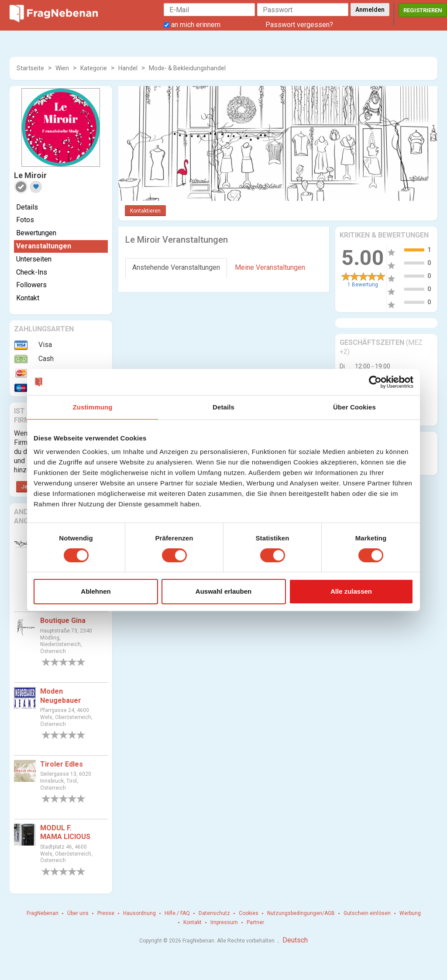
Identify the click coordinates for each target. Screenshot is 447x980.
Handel (128, 68)
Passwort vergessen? (299, 25)
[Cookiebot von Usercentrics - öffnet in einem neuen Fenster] (375, 382)
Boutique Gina (63, 621)
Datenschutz (214, 913)
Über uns (78, 913)
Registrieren (423, 10)
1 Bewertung (363, 285)
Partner (255, 922)
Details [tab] (223, 407)
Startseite (30, 68)
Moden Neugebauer (61, 696)
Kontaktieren (145, 211)
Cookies (249, 913)
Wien (62, 68)
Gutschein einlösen (367, 913)
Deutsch (295, 940)
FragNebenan (43, 913)
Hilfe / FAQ (177, 913)
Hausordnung (139, 913)
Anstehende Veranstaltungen (176, 267)
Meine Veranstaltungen (270, 267)
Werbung (410, 913)
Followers (31, 285)
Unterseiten (34, 259)
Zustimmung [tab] (93, 407)
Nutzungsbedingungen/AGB (301, 913)
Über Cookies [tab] (354, 407)
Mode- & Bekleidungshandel (187, 68)
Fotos (25, 220)
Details (27, 207)
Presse (106, 913)
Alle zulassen (351, 591)
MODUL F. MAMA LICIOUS (65, 832)
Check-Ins (32, 272)
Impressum (224, 922)
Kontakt (28, 298)
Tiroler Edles (62, 764)
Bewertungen (36, 233)
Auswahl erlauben (223, 591)
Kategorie (94, 68)
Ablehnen (96, 591)
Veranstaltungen (44, 246)
